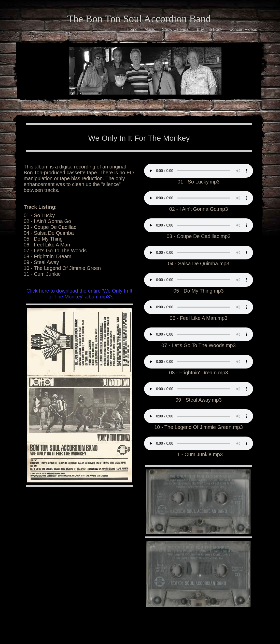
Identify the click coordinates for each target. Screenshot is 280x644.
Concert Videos (243, 29)
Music (150, 29)
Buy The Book (209, 29)
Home (132, 29)
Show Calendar (176, 29)
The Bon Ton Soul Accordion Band (139, 19)
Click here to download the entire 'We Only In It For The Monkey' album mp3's (79, 294)
